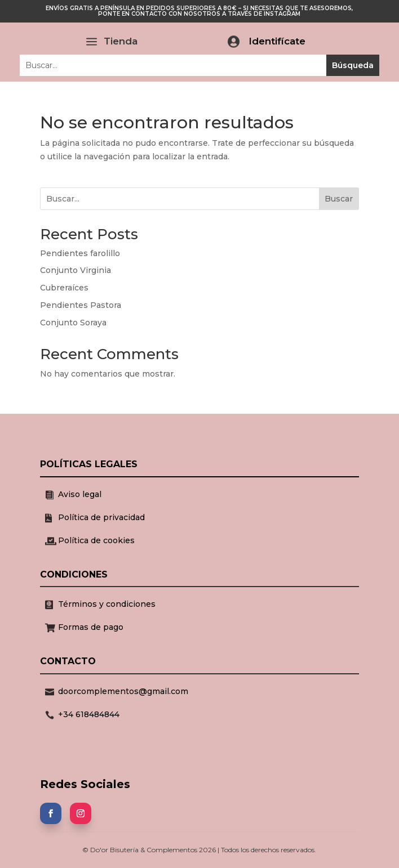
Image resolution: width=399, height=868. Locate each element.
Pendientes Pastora (81, 305)
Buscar (339, 199)
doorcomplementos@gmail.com (123, 691)
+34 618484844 (89, 714)
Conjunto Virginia (76, 270)
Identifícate (277, 41)
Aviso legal (80, 494)
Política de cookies (96, 540)
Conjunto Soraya (73, 323)
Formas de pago (91, 627)
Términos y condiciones (107, 604)
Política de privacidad (101, 517)
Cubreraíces (64, 288)
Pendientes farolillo (80, 253)
